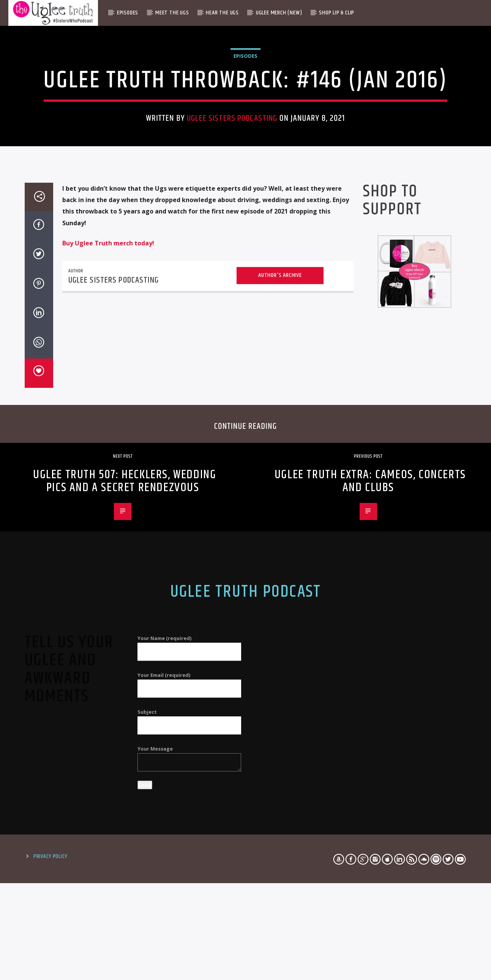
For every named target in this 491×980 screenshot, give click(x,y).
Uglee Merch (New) (279, 13)
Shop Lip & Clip (337, 13)
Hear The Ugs (222, 13)
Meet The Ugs (172, 13)
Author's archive (280, 497)
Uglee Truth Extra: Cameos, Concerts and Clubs (370, 703)
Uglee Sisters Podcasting (232, 219)
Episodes (128, 13)
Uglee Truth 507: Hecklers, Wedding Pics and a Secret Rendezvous (125, 703)
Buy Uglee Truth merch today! (108, 465)
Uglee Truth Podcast (246, 813)
